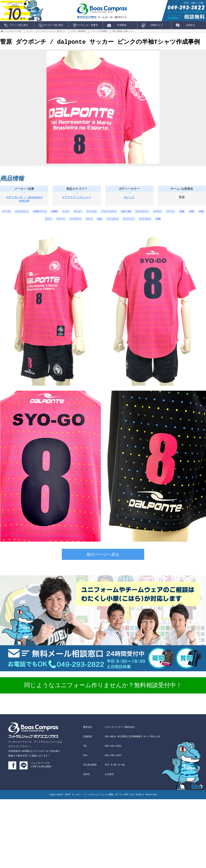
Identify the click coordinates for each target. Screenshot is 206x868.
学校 (184, 222)
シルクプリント (26, 213)
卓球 (34, 222)
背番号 (64, 213)
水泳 (45, 222)
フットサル (107, 213)
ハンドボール (131, 222)
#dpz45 (24, 203)
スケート (71, 222)
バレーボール (169, 222)
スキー (57, 222)
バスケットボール (127, 213)
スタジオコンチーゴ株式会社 (120, 730)
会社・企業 (147, 213)
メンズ (77, 213)
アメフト (199, 213)
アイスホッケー (166, 213)
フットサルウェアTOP (12, 32)
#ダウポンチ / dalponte (24, 199)
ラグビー (184, 213)
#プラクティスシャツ (77, 199)
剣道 (23, 222)
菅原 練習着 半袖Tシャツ (123, 32)
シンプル (8, 213)
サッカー (91, 213)
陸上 (116, 222)
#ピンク (129, 199)
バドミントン (150, 222)
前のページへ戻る (103, 558)
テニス (104, 222)
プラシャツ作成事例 (99, 32)
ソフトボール (88, 222)
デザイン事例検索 (78, 32)
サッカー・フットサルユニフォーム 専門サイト (46, 32)
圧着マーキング (47, 213)
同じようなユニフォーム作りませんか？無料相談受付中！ (103, 689)
